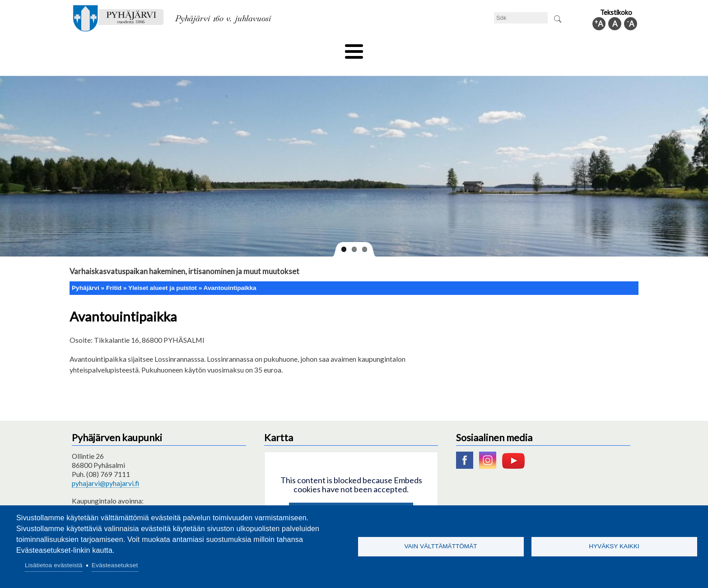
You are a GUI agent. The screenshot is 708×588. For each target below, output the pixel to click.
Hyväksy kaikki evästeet (351, 498)
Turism (380, 48)
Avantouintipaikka (230, 273)
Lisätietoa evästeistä (54, 565)
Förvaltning (519, 48)
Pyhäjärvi (86, 273)
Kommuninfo (573, 48)
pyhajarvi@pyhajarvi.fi (105, 468)
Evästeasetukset (115, 565)
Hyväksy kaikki (614, 546)
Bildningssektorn (212, 48)
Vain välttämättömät (440, 546)
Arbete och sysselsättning (446, 48)
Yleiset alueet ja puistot (163, 273)
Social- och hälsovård (320, 48)
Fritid (263, 48)
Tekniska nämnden (143, 48)
